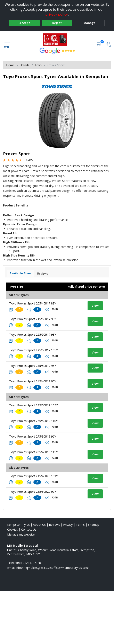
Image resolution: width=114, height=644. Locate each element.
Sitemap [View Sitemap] (94, 525)
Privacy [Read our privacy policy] (68, 525)
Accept (25, 23)
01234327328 (32, 563)
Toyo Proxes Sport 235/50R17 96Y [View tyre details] (33, 366)
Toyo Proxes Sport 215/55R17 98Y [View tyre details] (33, 319)
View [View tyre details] (95, 306)
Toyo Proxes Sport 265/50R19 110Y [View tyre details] (33, 421)
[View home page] (57, 40)
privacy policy (57, 14)
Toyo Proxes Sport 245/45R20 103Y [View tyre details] (33, 476)
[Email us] (53, 568)
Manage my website (21, 534)
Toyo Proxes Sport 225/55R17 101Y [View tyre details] (33, 350)
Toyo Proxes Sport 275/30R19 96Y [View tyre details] (33, 436)
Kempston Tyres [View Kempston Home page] (18, 525)
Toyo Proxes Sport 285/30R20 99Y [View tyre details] (33, 492)
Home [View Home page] (10, 65)
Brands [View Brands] (25, 65)
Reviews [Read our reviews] (54, 525)
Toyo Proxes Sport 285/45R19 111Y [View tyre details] (33, 452)
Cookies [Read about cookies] (13, 529)
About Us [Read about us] (39, 525)
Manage (89, 23)
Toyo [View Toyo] (38, 65)
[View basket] (99, 44)
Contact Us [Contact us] (29, 529)
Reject (57, 23)
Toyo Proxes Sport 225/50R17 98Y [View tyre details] (33, 335)
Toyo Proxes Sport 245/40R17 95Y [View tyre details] (33, 381)
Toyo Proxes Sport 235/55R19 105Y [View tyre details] (33, 405)
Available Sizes (21, 273)
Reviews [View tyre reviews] (43, 273)
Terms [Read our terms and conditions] (80, 525)
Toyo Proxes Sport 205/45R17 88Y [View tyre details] (33, 303)
